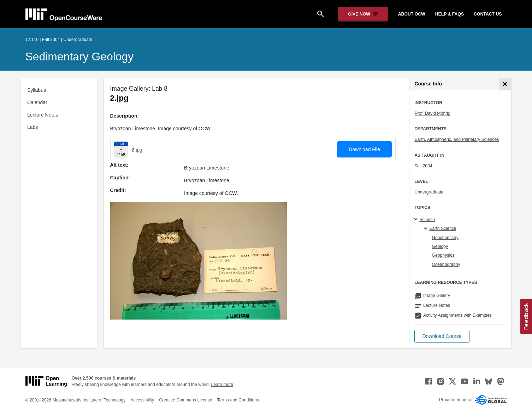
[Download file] (121, 150)
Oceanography (446, 264)
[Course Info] (505, 84)
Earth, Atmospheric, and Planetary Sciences (457, 139)
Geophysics (443, 255)
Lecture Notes (43, 115)
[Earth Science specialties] (427, 229)
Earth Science (443, 228)
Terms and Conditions (238, 400)
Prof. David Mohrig (432, 113)
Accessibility (142, 400)
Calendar (37, 102)
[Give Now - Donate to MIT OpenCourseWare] (363, 14)
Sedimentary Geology (80, 56)
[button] (442, 336)
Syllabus (37, 90)
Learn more (222, 385)
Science (427, 220)
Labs (32, 127)
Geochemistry (445, 238)
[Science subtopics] (417, 220)
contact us (488, 14)
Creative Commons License (185, 400)
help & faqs (450, 14)
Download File (364, 149)
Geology (440, 246)
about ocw (412, 14)
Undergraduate (429, 192)
